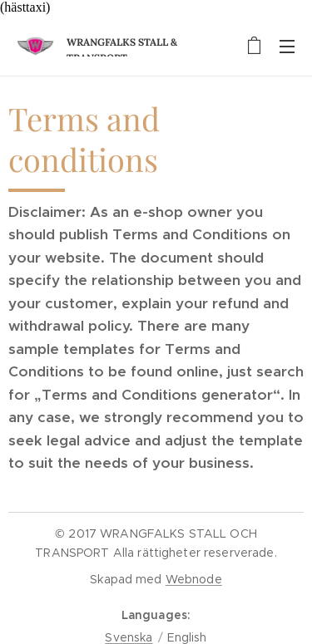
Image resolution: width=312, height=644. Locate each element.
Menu (287, 47)
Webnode (194, 579)
